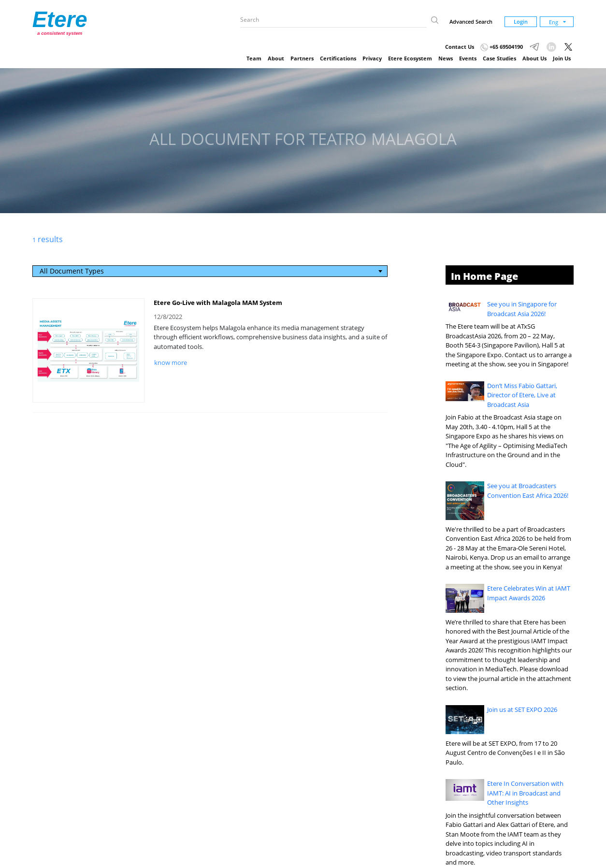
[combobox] (210, 271)
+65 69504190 (502, 47)
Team (254, 58)
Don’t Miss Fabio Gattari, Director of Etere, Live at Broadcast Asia (522, 395)
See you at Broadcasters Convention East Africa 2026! (528, 491)
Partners (302, 58)
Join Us (562, 58)
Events (468, 58)
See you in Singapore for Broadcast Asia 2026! (522, 309)
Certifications (338, 58)
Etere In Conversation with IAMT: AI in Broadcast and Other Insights (525, 793)
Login (521, 22)
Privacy (372, 58)
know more (171, 362)
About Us (534, 58)
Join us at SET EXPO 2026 (522, 709)
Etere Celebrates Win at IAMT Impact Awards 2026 (529, 593)
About (276, 58)
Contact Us (460, 47)
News (446, 58)
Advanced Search (471, 22)
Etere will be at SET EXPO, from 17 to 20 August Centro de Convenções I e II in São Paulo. (505, 753)
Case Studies (499, 58)
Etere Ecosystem (410, 58)
